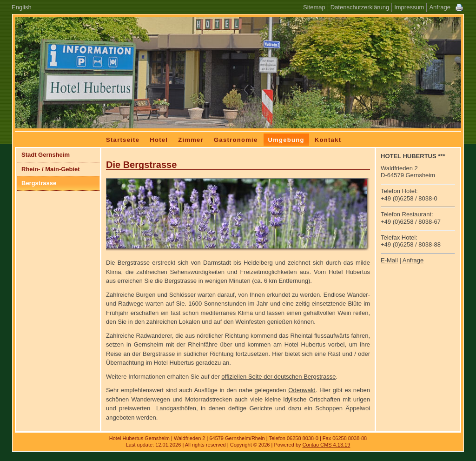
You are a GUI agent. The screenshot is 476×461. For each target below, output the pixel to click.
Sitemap (314, 7)
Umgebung (286, 140)
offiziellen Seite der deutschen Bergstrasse (278, 377)
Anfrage (440, 7)
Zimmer (191, 140)
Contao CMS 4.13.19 (327, 445)
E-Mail (389, 260)
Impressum (409, 7)
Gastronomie (236, 140)
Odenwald (302, 390)
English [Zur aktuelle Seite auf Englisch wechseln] (22, 7)
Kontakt (328, 140)
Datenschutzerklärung (360, 7)
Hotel (159, 140)
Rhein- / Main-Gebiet (51, 169)
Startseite (123, 140)
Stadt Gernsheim (46, 155)
